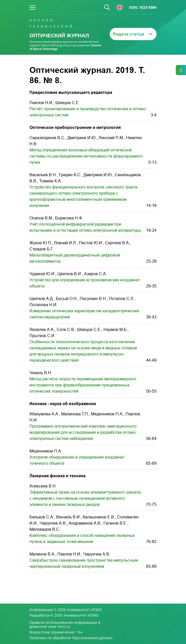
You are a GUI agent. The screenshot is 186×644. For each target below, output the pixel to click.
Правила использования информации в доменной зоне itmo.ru (65, 625)
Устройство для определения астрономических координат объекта (85, 283)
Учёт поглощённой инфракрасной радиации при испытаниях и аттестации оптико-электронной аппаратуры (85, 227)
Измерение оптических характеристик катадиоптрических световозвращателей (84, 314)
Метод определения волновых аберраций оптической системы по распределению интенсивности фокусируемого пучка (86, 156)
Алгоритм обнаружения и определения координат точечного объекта (77, 460)
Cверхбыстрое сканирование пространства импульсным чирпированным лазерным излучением (84, 563)
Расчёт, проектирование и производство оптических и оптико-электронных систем (88, 112)
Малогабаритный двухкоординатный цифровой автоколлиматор (75, 258)
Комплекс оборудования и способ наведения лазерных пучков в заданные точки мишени (82, 538)
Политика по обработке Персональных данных (71, 638)
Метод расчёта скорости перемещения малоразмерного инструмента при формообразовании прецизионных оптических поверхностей (83, 385)
